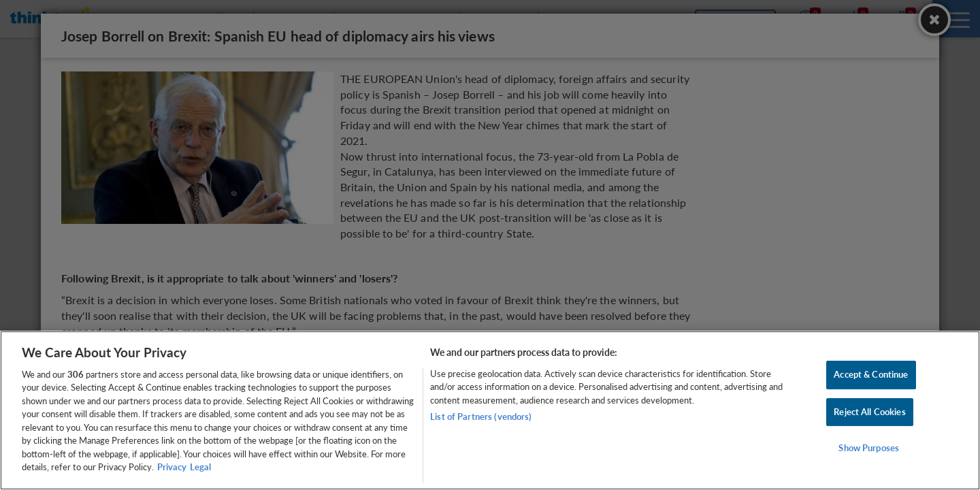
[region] (490, 410)
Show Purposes (869, 448)
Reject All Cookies (869, 412)
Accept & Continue (871, 374)
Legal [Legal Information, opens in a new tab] (200, 467)
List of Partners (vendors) (481, 416)
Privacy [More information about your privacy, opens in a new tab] (172, 467)
